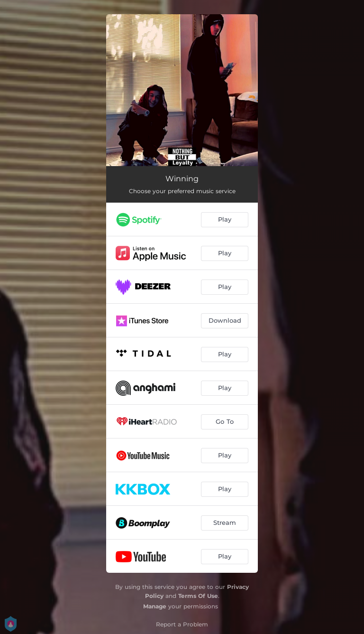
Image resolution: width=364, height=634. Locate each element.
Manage (155, 606)
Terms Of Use (198, 596)
